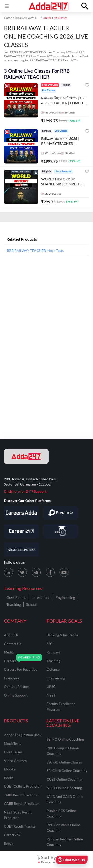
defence (53, 669)
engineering (56, 678)
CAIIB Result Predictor (22, 803)
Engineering (65, 597)
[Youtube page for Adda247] (64, 572)
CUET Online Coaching (64, 779)
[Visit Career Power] (21, 549)
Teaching (14, 604)
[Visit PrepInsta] (61, 513)
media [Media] (9, 652)
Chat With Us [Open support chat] (71, 860)
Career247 (12, 835)
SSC (50, 644)
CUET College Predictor (22, 786)
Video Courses (15, 761)
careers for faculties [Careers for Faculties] (20, 669)
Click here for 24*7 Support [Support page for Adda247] (25, 491)
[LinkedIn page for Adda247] (8, 572)
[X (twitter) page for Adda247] (22, 572)
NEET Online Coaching (64, 788)
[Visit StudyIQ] (61, 531)
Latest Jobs (41, 597)
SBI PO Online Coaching (65, 739)
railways (53, 652)
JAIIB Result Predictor (21, 795)
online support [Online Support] (16, 695)
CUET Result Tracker (20, 826)
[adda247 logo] (26, 456)
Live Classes (13, 752)
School (31, 604)
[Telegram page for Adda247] (36, 572)
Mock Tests (13, 743)
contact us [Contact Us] (13, 644)
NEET (51, 695)
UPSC (51, 686)
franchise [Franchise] (12, 678)
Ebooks (10, 769)
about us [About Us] (11, 635)
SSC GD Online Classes (64, 762)
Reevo (9, 843)
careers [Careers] (10, 661)
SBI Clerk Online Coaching (67, 771)
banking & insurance (62, 635)
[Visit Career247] (21, 531)
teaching (53, 661)
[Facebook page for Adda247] (50, 572)
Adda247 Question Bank (23, 735)
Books (9, 778)
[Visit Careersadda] (21, 513)
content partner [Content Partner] (17, 686)
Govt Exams (16, 597)
